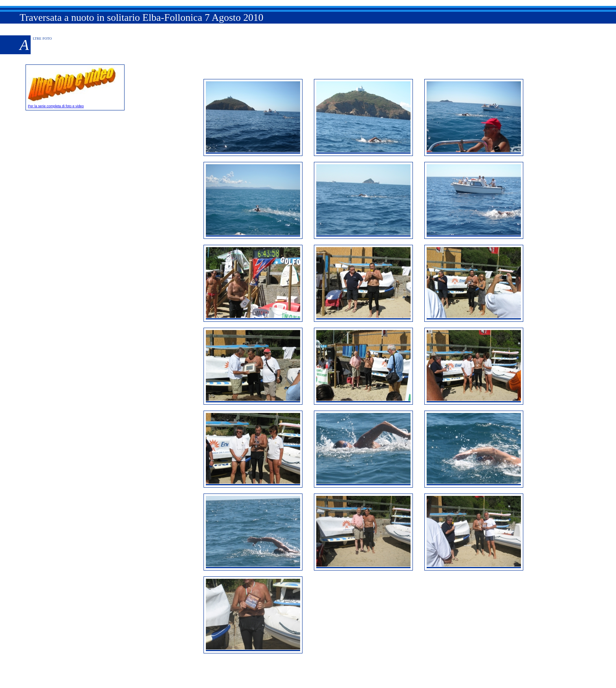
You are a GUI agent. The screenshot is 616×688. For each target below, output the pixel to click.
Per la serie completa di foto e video (75, 104)
